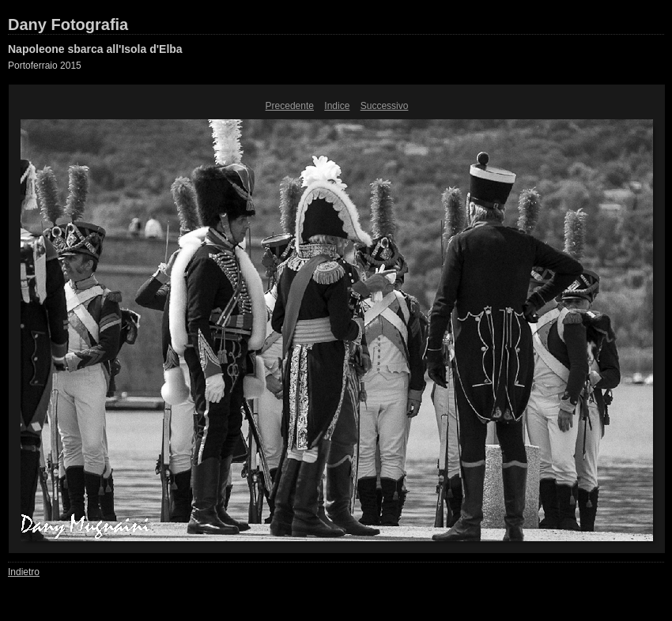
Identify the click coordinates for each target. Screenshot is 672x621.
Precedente (290, 106)
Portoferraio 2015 (45, 66)
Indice (337, 106)
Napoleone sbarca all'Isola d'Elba (95, 49)
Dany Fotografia (68, 24)
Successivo (385, 106)
